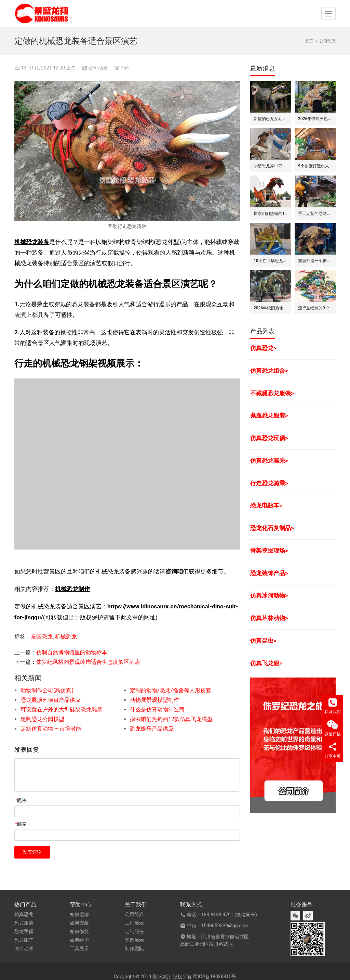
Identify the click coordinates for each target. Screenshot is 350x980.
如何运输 (79, 914)
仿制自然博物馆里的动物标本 (72, 652)
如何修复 (79, 931)
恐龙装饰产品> (269, 573)
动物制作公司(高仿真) (47, 690)
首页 (309, 41)
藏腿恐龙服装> (269, 415)
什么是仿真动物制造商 (157, 710)
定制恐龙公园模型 (42, 719)
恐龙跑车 (24, 940)
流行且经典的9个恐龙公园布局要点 (315, 308)
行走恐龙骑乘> (269, 483)
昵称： (23, 800)
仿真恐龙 (24, 914)
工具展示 (79, 949)
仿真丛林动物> (269, 618)
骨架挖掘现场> (269, 551)
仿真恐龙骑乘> (269, 461)
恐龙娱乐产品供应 (152, 729)
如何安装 (79, 923)
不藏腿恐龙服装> (272, 393)
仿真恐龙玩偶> (269, 438)
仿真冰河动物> (269, 595)
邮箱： (23, 824)
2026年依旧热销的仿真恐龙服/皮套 (271, 308)
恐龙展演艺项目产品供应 (51, 700)
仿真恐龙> (263, 348)
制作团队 (134, 949)
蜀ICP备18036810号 (214, 977)
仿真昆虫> (263, 641)
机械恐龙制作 (72, 589)
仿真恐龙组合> (269, 371)
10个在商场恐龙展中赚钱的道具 (271, 261)
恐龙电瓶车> (266, 505)
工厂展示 (134, 923)
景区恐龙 (42, 637)
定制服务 (134, 931)
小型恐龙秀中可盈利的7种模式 (271, 166)
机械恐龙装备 (32, 242)
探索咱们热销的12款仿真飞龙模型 (171, 719)
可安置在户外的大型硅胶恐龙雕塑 (62, 710)
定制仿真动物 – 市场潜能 (51, 729)
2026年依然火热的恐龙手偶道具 (315, 119)
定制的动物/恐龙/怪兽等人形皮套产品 (174, 690)
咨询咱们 (177, 571)
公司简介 (134, 914)
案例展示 (134, 940)
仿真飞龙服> (266, 663)
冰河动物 (24, 949)
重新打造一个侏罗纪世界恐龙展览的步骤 (315, 261)
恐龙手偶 (24, 931)
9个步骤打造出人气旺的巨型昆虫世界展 (315, 166)
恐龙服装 (24, 923)
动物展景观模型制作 (154, 700)
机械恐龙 (66, 637)
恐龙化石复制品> (272, 528)
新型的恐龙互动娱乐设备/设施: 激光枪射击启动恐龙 (271, 119)
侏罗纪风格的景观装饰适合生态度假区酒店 (88, 662)
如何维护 (79, 940)
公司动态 (98, 68)
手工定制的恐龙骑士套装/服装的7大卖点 (315, 214)
